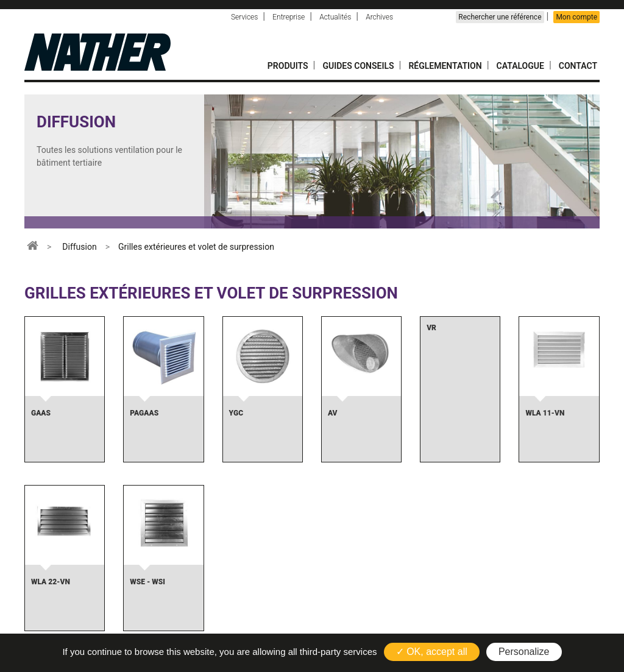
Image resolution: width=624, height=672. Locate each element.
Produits (288, 66)
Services (244, 17)
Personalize (524, 652)
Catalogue (520, 66)
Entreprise (289, 17)
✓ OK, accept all (432, 652)
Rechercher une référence (500, 17)
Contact (578, 66)
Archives (379, 17)
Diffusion (79, 247)
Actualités (335, 17)
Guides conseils (358, 66)
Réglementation (445, 66)
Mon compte (576, 17)
